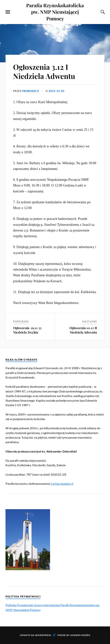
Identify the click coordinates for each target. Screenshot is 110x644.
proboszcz (31, 91)
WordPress (43, 635)
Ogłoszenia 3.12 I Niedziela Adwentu (44, 71)
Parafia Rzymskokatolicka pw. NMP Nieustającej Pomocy (55, 12)
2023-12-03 (57, 91)
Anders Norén (80, 635)
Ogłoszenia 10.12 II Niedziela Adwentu (83, 330)
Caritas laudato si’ (62, 484)
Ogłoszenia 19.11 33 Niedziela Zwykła (27, 330)
